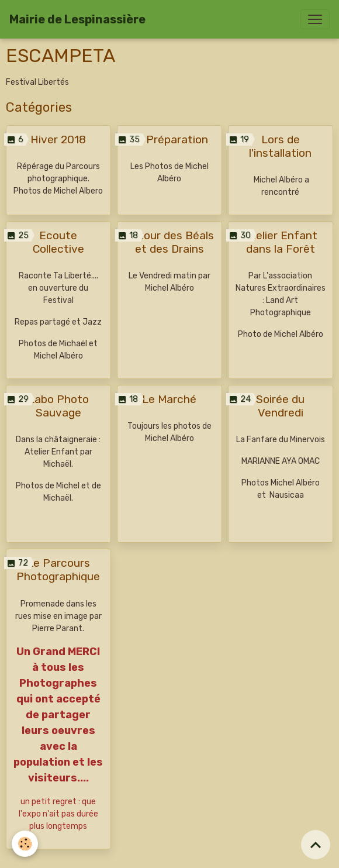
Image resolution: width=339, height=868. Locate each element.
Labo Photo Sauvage (58, 406)
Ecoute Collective (58, 242)
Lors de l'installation (280, 146)
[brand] (77, 19)
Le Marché (169, 399)
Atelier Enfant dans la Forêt (281, 242)
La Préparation (169, 139)
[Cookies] (25, 844)
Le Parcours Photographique (58, 570)
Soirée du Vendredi (280, 406)
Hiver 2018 (58, 139)
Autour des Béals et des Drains (169, 242)
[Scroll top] (316, 845)
